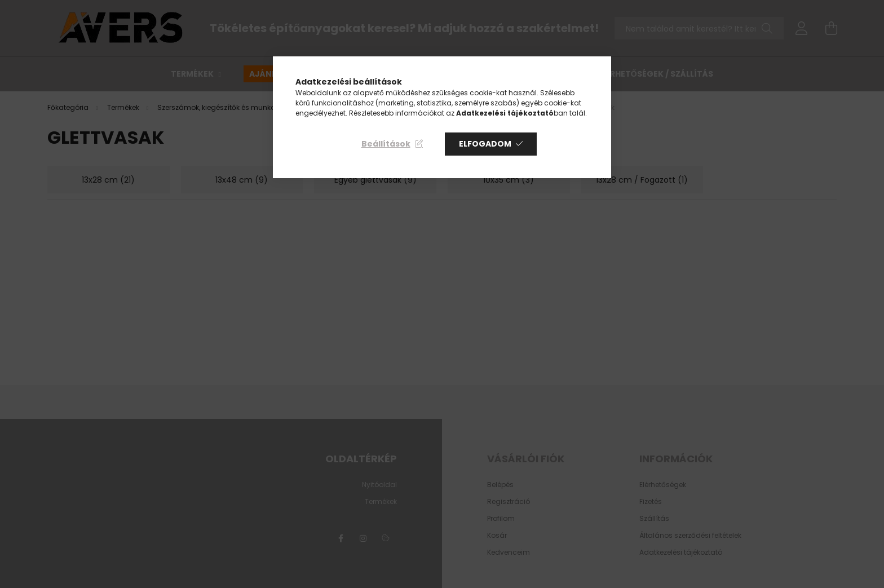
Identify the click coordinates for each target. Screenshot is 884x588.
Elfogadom (485, 144)
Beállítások (386, 144)
